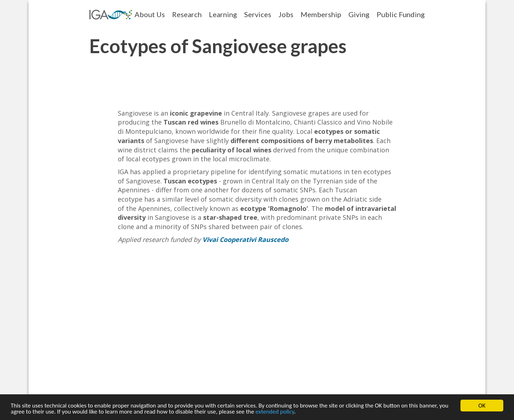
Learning (223, 14)
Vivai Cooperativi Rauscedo (245, 239)
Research (187, 14)
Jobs (286, 14)
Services (258, 14)
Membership (321, 14)
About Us (150, 14)
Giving (359, 14)
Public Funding (401, 14)
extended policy (275, 412)
